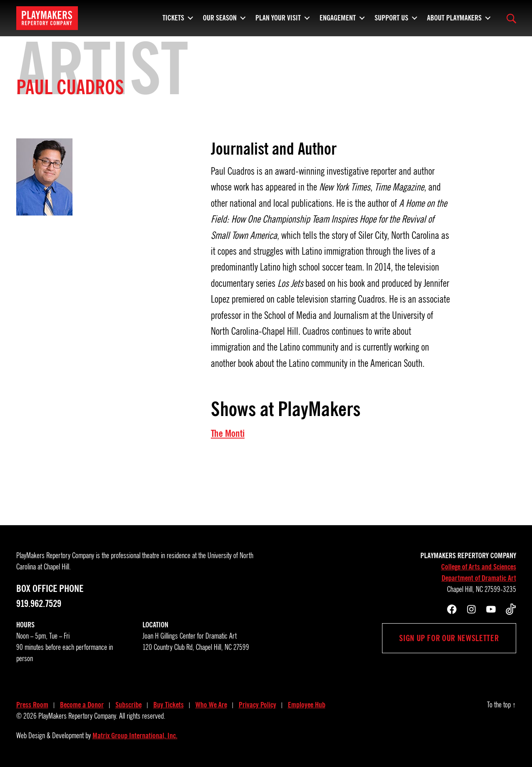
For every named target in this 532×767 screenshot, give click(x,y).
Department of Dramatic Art (479, 578)
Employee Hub (307, 705)
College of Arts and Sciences (479, 567)
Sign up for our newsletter (449, 638)
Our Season (220, 17)
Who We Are (211, 705)
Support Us (391, 17)
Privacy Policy (257, 705)
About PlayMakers (454, 17)
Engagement (338, 17)
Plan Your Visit (278, 17)
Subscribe (129, 705)
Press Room (32, 705)
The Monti (228, 434)
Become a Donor (82, 705)
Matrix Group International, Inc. (135, 736)
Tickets (173, 17)
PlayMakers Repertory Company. (78, 716)
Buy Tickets (169, 705)
